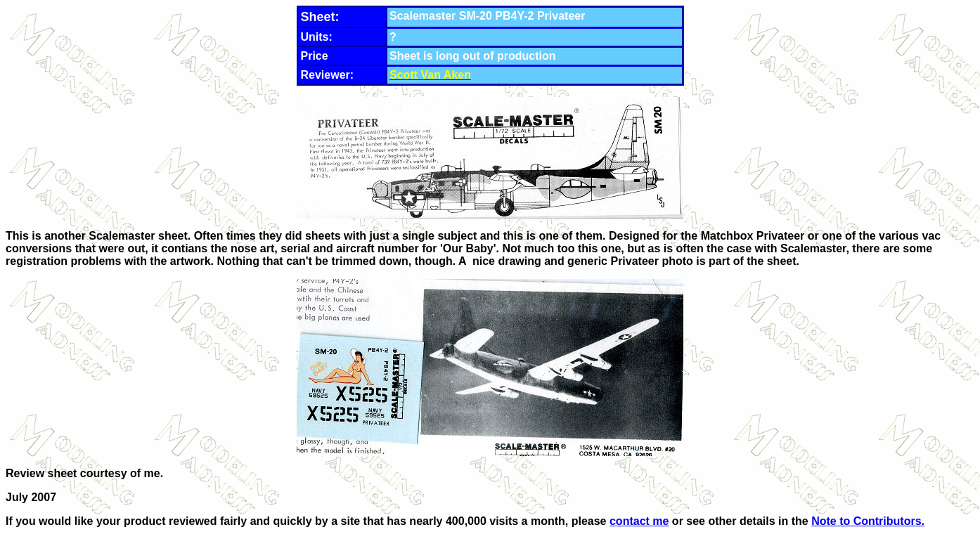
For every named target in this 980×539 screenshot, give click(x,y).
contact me (639, 521)
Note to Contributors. (868, 521)
